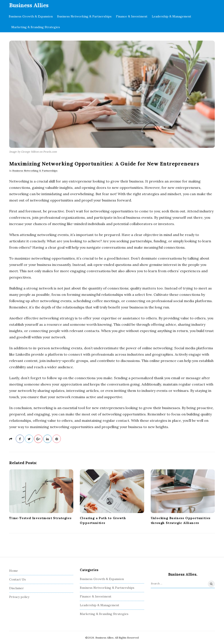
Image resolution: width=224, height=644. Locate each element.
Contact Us (17, 579)
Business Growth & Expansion (31, 16)
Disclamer (17, 588)
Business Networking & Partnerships (84, 16)
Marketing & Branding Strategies (36, 27)
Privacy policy (19, 597)
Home (14, 571)
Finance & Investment (132, 16)
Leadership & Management (171, 16)
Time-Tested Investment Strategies (40, 518)
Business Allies (29, 5)
